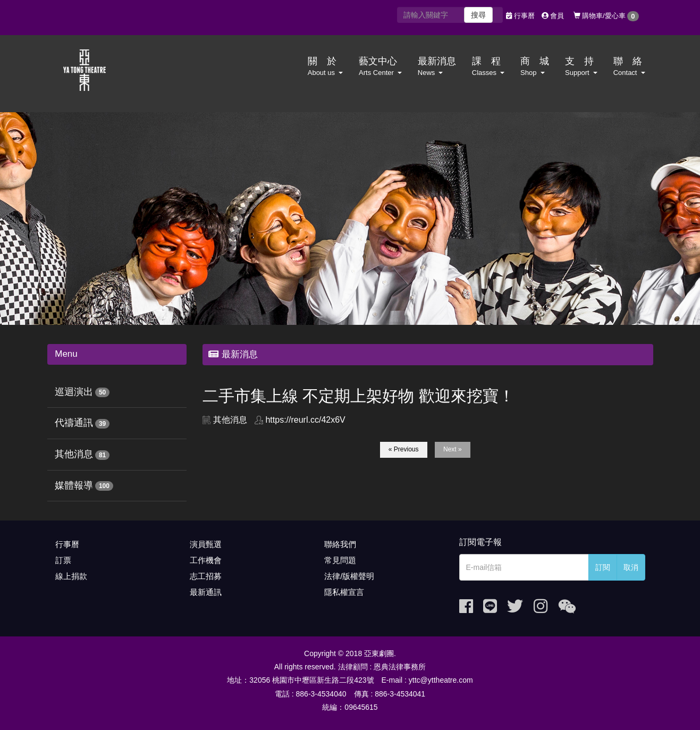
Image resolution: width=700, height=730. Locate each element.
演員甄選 (206, 544)
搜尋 (478, 15)
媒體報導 (74, 485)
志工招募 (206, 576)
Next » (453, 449)
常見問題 (340, 560)
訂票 (63, 560)
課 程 (488, 66)
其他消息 (74, 454)
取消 (631, 567)
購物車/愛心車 (606, 16)
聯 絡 (629, 66)
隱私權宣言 (344, 592)
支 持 (581, 66)
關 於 (325, 66)
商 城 (535, 66)
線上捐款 (71, 576)
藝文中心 (380, 66)
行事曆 (520, 16)
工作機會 (206, 560)
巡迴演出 (74, 392)
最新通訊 (206, 592)
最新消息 (437, 66)
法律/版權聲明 (349, 576)
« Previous (404, 449)
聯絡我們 (340, 544)
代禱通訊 (74, 423)
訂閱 (603, 567)
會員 (553, 16)
